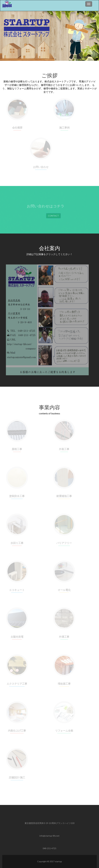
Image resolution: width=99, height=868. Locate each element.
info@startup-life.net (49, 836)
